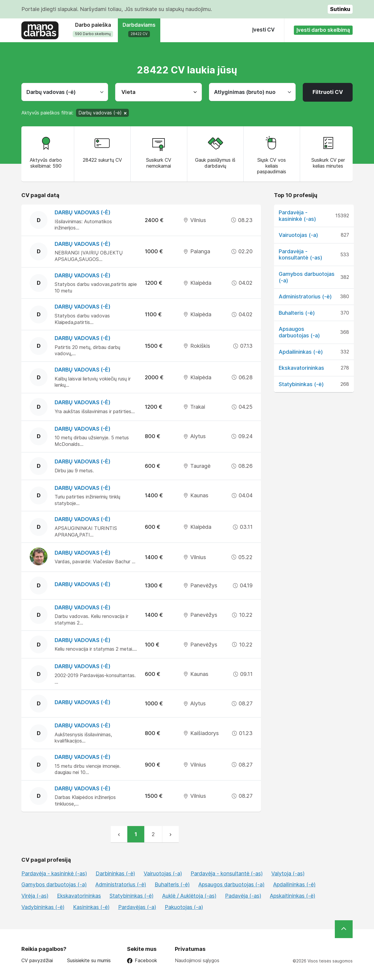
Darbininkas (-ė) (115, 873)
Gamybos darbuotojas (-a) (54, 884)
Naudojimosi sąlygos (197, 960)
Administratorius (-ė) (305, 296)
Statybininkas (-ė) (301, 384)
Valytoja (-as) (288, 873)
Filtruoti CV (328, 92)
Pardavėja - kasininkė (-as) (297, 216)
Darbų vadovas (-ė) (83, 212)
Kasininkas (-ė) (91, 907)
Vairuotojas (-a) (298, 235)
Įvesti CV (263, 30)
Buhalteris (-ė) (297, 313)
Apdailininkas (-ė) (301, 352)
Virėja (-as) (35, 896)
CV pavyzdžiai (37, 961)
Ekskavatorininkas (301, 368)
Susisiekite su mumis (89, 961)
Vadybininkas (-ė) (43, 907)
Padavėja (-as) (243, 896)
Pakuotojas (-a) (184, 907)
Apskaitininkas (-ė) (293, 896)
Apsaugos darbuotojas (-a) (299, 332)
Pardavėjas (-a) (137, 907)
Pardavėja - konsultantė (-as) (301, 255)
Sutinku (340, 9)
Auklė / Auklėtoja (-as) (189, 896)
